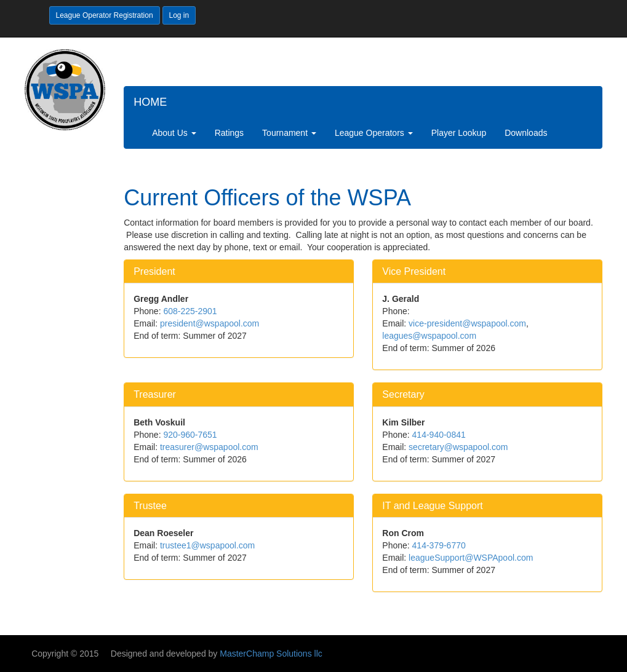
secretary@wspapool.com (458, 447)
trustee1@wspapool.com (207, 545)
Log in (179, 15)
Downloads (526, 133)
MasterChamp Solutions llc (271, 654)
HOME (150, 102)
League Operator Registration (105, 15)
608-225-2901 (190, 311)
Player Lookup (459, 133)
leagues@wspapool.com (429, 336)
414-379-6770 (439, 545)
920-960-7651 (190, 435)
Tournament (289, 133)
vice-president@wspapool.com (467, 323)
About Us (174, 133)
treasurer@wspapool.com (209, 447)
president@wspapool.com (210, 323)
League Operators (374, 133)
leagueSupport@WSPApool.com (471, 558)
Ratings (229, 133)
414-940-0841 (439, 435)
